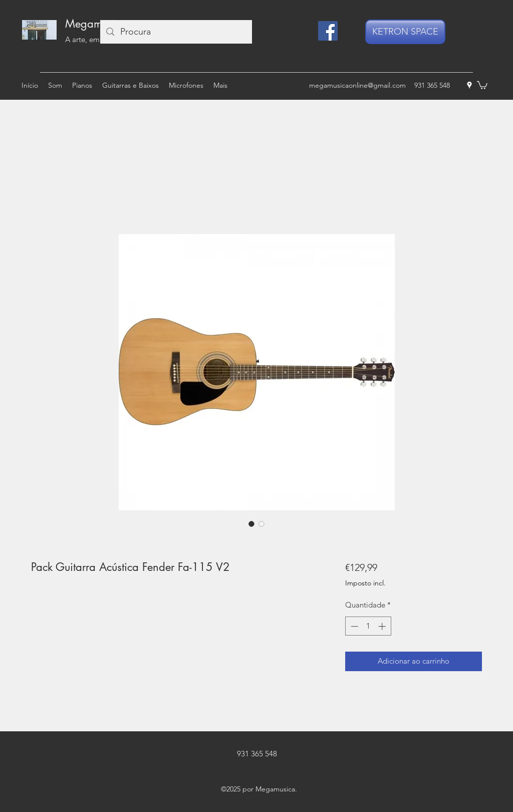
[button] (482, 85)
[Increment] (383, 626)
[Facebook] (328, 31)
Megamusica (96, 24)
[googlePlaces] (469, 85)
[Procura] (176, 32)
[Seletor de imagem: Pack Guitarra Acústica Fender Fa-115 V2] (251, 524)
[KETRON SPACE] (405, 32)
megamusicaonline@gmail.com (357, 85)
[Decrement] (353, 626)
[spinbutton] (368, 626)
